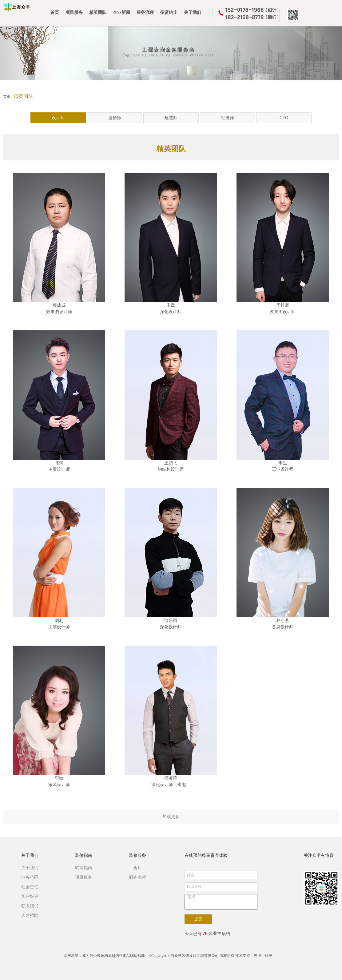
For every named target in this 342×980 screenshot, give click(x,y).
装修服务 (137, 855)
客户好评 (30, 896)
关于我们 (30, 855)
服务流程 (137, 877)
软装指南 (84, 868)
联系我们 (30, 906)
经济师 (228, 118)
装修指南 (84, 855)
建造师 (171, 118)
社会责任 (30, 887)
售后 (137, 868)
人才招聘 (30, 915)
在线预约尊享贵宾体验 (206, 855)
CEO (284, 118)
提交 (198, 919)
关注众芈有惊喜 (319, 855)
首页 (7, 97)
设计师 (58, 118)
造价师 (115, 118)
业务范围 (30, 877)
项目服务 (84, 877)
